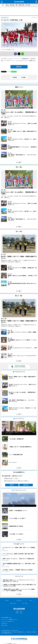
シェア (9, 72)
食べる (7, 5)
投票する (12, 485)
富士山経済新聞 (19, 2)
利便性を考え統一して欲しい (12, 479)
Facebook (17, 612)
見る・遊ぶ (12, 5)
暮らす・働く (22, 5)
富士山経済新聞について (7, 618)
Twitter (21, 612)
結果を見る (26, 485)
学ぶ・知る (28, 5)
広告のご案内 (5, 625)
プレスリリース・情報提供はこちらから (10, 619)
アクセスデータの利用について (8, 621)
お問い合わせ (5, 623)
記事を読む (19, 67)
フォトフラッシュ (5, 17)
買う (17, 5)
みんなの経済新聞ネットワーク (19, 639)
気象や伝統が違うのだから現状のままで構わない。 (17, 481)
